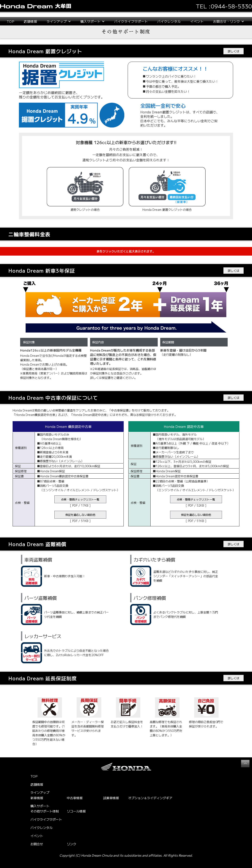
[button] (59, 21)
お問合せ (37, 844)
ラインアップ (40, 792)
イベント (197, 21)
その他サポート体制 (45, 811)
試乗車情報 (111, 798)
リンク (72, 844)
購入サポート (40, 806)
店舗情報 (30, 21)
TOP (10, 21)
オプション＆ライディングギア (150, 798)
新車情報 (37, 798)
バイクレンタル (169, 21)
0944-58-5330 (231, 6)
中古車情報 (75, 798)
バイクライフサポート (131, 21)
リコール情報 (76, 811)
